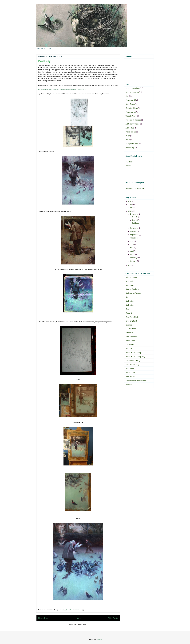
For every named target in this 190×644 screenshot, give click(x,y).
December (134, 214)
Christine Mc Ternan (133, 293)
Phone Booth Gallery (133, 353)
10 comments (74, 610)
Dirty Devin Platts (132, 317)
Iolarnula (129, 325)
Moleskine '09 (131, 132)
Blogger (99, 639)
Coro (127, 309)
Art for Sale (130, 128)
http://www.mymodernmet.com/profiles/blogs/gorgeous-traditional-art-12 (63, 90)
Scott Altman (130, 368)
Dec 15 (135, 220)
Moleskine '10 (131, 100)
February (134, 258)
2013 (130, 201)
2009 (130, 265)
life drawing (130, 148)
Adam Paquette (131, 277)
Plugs (128, 136)
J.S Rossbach (131, 329)
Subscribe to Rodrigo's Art (135, 188)
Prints (128, 140)
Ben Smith (129, 281)
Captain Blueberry (132, 289)
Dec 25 (135, 217)
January (133, 261)
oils (127, 96)
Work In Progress (132, 92)
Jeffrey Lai (129, 333)
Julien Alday (130, 341)
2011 (130, 208)
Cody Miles (130, 301)
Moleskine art (131, 112)
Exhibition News (132, 108)
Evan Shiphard (131, 321)
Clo (127, 297)
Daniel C (129, 313)
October (133, 231)
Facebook (129, 162)
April (132, 251)
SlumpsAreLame (132, 144)
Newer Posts (44, 618)
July (132, 241)
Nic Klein (129, 349)
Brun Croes (130, 285)
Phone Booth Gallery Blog (135, 357)
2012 (130, 205)
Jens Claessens (132, 337)
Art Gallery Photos (132, 124)
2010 (130, 211)
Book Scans (130, 104)
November (134, 228)
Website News (131, 116)
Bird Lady (44, 61)
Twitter (128, 166)
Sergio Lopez (131, 372)
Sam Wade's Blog (132, 365)
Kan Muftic (130, 345)
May (132, 248)
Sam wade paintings (133, 361)
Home (79, 618)
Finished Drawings (133, 88)
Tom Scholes (130, 376)
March (133, 254)
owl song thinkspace (133, 120)
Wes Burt (129, 384)
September (135, 235)
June (132, 245)
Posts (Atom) (83, 624)
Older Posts (113, 618)
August (133, 238)
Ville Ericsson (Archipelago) (136, 380)
